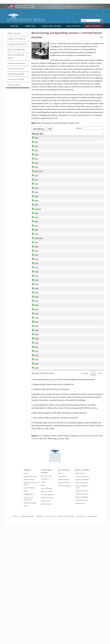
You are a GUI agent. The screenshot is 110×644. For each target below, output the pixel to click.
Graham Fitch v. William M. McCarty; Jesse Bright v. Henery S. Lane (63, 171)
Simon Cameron (57, 164)
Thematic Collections (65, 605)
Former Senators (29, 599)
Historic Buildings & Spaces (16, 56)
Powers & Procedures (17, 39)
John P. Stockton (57, 179)
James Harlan (56, 160)
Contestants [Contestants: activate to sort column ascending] (55, 135)
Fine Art (60, 593)
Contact (26, 593)
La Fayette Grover (57, 213)
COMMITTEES (28, 614)
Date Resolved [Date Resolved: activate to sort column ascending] (80, 135)
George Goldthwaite (58, 198)
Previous (85, 493)
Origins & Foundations (17, 44)
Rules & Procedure (47, 611)
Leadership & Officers (30, 596)
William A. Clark (56, 282)
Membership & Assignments (28, 618)
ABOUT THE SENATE (82, 589)
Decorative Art (63, 596)
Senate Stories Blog (16, 79)
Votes (43, 605)
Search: (90, 128)
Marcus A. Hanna (57, 271)
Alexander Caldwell (58, 202)
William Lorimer (56, 295)
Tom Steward (55, 398)
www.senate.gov (92, 636)
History (26, 625)
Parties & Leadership (16, 49)
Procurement (81, 636)
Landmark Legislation (48, 614)
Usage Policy (40, 636)
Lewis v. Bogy (55, 209)
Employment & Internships (66, 636)
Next (100, 493)
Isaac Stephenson (57, 286)
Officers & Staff (14, 33)
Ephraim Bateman (57, 141)
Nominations (45, 598)
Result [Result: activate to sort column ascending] (91, 135)
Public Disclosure (46, 623)
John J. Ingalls (56, 217)
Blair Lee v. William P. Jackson (62, 306)
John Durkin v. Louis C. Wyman (62, 462)
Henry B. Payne (56, 229)
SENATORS (27, 589)
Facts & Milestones (29, 607)
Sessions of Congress (47, 617)
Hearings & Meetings (30, 622)
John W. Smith (56, 291)
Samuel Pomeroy (57, 183)
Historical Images (63, 599)
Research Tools (14, 85)
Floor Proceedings (47, 608)
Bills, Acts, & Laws (46, 595)
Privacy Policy (51, 636)
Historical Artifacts (64, 602)
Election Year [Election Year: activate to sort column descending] (35, 135)
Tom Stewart (55, 410)
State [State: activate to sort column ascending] (45, 135)
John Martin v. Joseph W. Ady (62, 252)
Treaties (43, 601)
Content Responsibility (27, 636)
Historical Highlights (16, 74)
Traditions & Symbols (17, 63)
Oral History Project (16, 69)
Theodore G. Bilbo (57, 414)
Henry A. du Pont (57, 259)
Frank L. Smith (56, 365)
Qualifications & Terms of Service (32, 603)
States (26, 610)
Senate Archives (46, 620)
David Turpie (55, 233)
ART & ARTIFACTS (64, 589)
